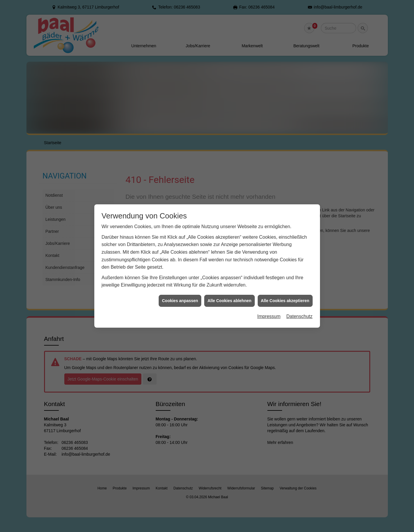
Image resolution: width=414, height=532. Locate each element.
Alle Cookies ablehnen (229, 285)
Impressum (269, 301)
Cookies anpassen (180, 285)
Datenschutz (300, 301)
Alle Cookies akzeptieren (285, 285)
